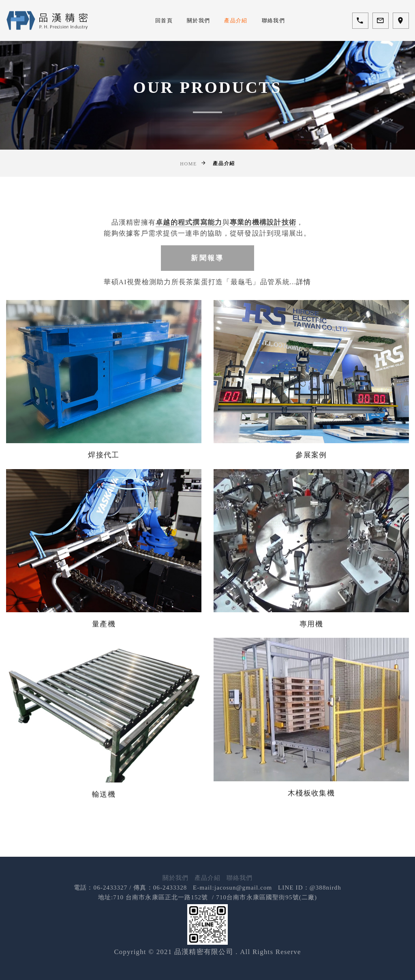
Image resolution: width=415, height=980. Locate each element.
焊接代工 (104, 445)
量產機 (104, 614)
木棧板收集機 (311, 783)
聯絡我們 (273, 20)
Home (188, 164)
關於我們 (198, 20)
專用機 (311, 614)
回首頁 (164, 20)
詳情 (304, 283)
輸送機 (104, 784)
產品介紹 (236, 20)
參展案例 (311, 445)
